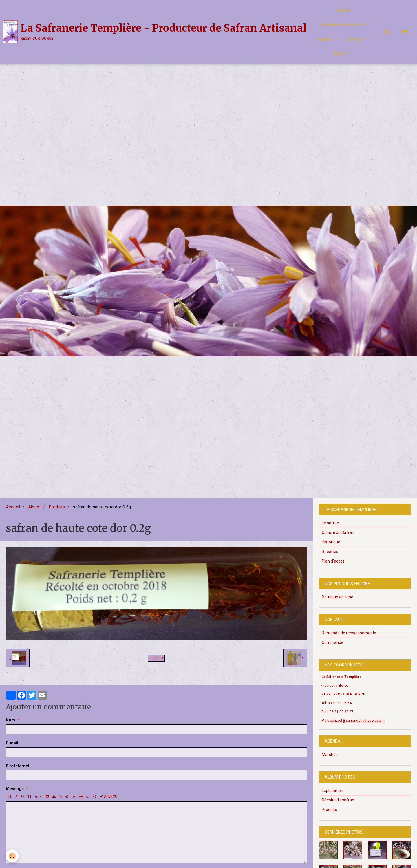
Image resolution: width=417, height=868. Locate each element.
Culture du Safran (338, 532)
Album (340, 54)
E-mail (12, 743)
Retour (156, 658)
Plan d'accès (333, 561)
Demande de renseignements (349, 633)
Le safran (330, 523)
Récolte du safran (338, 800)
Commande (333, 642)
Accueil (343, 10)
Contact (355, 39)
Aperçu (108, 796)
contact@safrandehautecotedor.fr (357, 721)
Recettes (330, 552)
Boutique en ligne (338, 597)
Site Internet (18, 766)
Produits (57, 507)
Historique (331, 542)
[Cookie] (12, 856)
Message (15, 789)
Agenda (326, 39)
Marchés (330, 755)
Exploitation (332, 790)
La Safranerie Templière (341, 25)
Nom (10, 720)
